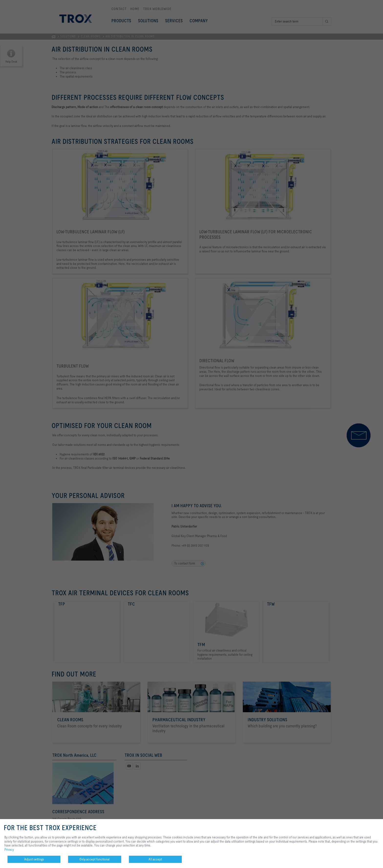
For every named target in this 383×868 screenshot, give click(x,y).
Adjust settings (34, 859)
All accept (155, 859)
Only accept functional (95, 859)
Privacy (9, 849)
